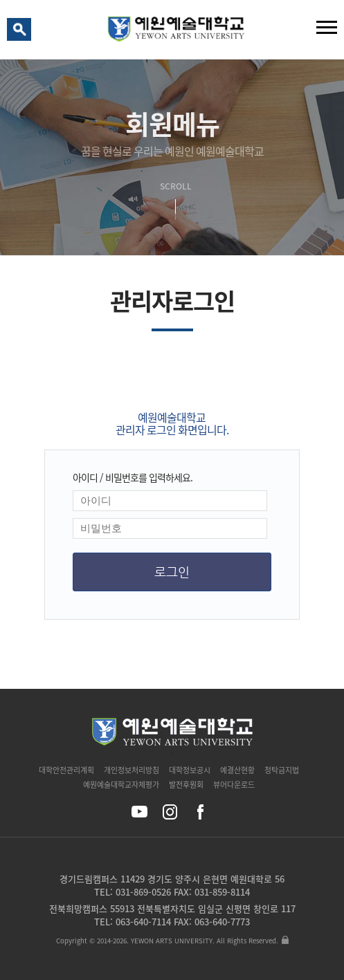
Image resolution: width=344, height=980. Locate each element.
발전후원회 (186, 785)
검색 (21, 33)
